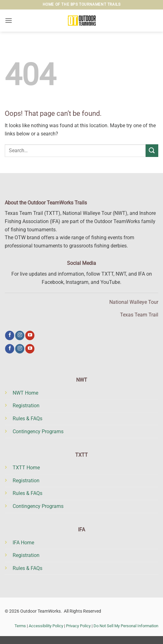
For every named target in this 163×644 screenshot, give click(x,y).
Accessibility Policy (46, 626)
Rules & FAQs (27, 419)
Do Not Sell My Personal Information (126, 626)
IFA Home (23, 543)
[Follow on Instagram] (20, 335)
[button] (9, 20)
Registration (26, 406)
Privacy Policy (78, 626)
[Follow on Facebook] (10, 335)
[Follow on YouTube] (30, 335)
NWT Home (25, 393)
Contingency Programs (38, 431)
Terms (20, 626)
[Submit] (152, 150)
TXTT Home (26, 468)
